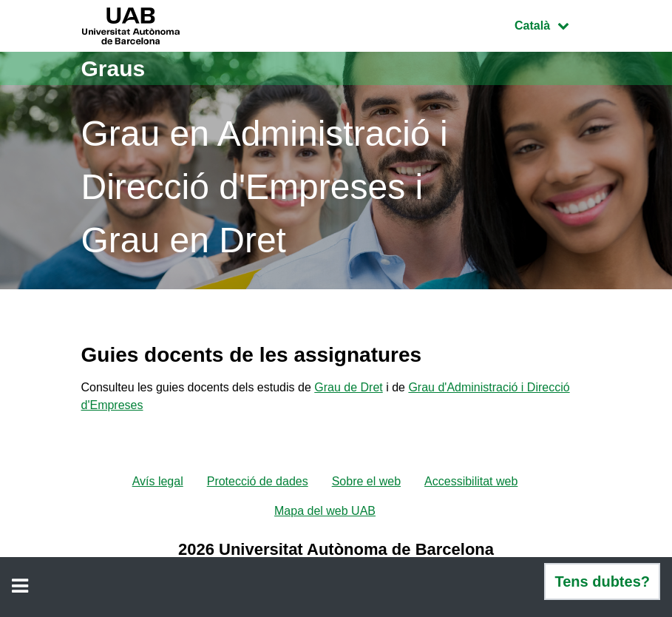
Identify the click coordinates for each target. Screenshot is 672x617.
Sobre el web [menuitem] (366, 481)
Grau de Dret (348, 387)
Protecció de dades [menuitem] (258, 481)
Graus (113, 68)
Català (552, 24)
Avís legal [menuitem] (158, 481)
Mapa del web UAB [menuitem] (325, 511)
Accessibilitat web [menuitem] (471, 481)
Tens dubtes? (602, 581)
